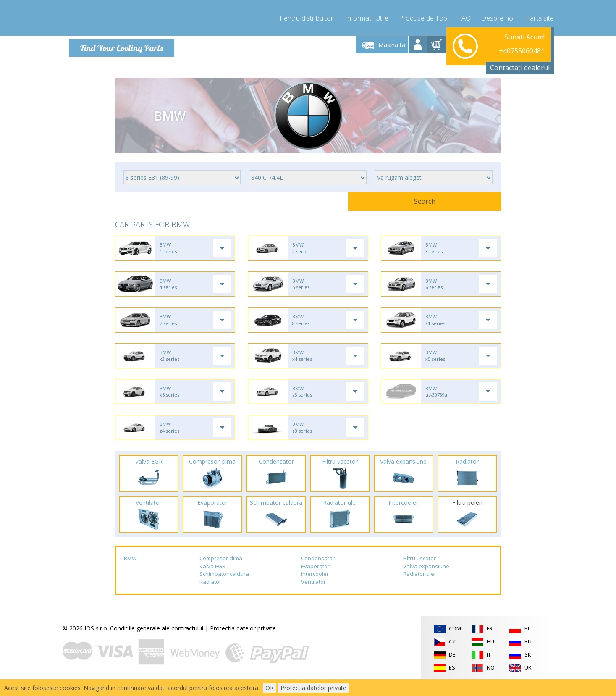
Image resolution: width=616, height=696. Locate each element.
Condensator (318, 570)
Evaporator (315, 578)
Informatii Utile (367, 17)
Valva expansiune (426, 578)
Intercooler (315, 586)
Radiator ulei (419, 586)
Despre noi (498, 17)
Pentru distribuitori (307, 17)
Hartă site (539, 17)
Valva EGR (212, 578)
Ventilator (313, 594)
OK (270, 688)
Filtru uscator (419, 570)
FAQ (464, 17)
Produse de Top (423, 17)
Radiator (210, 594)
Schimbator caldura (224, 586)
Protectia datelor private (243, 640)
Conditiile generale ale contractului (157, 640)
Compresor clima (221, 570)
